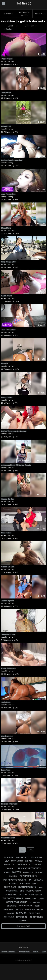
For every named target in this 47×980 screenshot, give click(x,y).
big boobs (31, 898)
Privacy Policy (24, 952)
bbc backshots (27, 887)
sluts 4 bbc (36, 865)
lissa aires (28, 872)
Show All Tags (24, 926)
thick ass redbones (29, 868)
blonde (7, 872)
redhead (23, 920)
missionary (37, 857)
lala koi (10, 913)
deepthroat (10, 887)
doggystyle (36, 917)
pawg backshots (34, 909)
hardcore (22, 917)
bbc (22, 891)
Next (31, 850)
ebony (41, 898)
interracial (12, 891)
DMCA (36, 952)
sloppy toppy (34, 891)
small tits (9, 865)
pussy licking (17, 861)
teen (37, 906)
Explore (8, 29)
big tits (17, 872)
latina (35, 884)
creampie (12, 906)
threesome (35, 902)
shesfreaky (36, 895)
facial (38, 861)
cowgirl (39, 872)
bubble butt (22, 857)
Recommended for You (24, 14)
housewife (25, 883)
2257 (44, 952)
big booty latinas (13, 898)
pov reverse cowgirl (15, 880)
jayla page (8, 909)
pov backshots (28, 876)
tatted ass (10, 895)
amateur (23, 895)
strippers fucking (17, 902)
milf (7, 861)
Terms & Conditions (8, 952)
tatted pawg (36, 880)
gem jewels (9, 917)
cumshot (11, 868)
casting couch (26, 906)
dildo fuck (34, 913)
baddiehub (22, 865)
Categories (8, 14)
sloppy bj (13, 884)
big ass (29, 861)
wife (40, 887)
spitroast (9, 857)
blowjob (21, 913)
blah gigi (13, 876)
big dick (19, 909)
